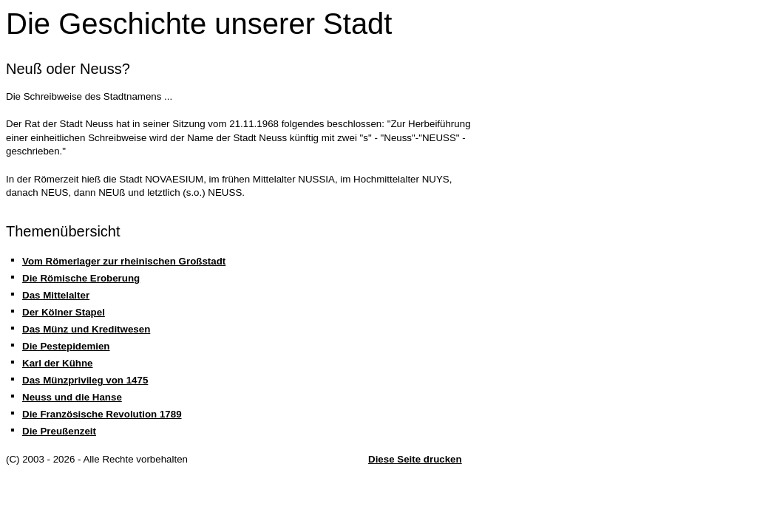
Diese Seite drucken (415, 459)
